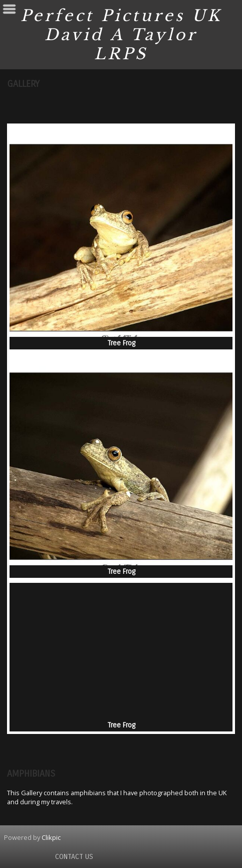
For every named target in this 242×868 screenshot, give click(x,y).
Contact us (74, 857)
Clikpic (51, 837)
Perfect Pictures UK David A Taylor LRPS (121, 35)
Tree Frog (121, 343)
